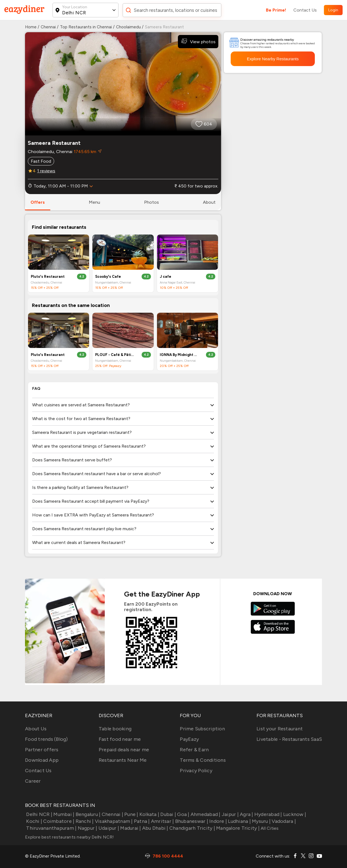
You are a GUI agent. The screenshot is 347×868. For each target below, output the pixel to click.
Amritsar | (162, 821)
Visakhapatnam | (113, 821)
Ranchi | (84, 821)
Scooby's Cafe (108, 277)
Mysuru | (261, 821)
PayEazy (189, 739)
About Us (36, 729)
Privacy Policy (196, 771)
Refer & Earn (194, 750)
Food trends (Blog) (46, 739)
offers (38, 202)
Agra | (246, 814)
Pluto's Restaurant (48, 277)
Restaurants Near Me (123, 760)
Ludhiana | (239, 821)
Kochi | (34, 821)
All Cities (269, 828)
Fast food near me (120, 739)
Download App (42, 760)
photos (152, 202)
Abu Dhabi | (155, 828)
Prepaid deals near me (124, 750)
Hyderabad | (268, 814)
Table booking (115, 729)
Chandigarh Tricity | (192, 828)
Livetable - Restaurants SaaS (289, 739)
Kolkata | (149, 814)
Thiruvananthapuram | (51, 828)
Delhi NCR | (39, 814)
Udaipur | (108, 828)
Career (33, 781)
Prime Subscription (202, 729)
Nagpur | (87, 828)
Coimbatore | (58, 821)
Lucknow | (294, 814)
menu (94, 202)
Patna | (141, 821)
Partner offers (42, 750)
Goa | (183, 814)
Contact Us (305, 10)
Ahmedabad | (205, 814)
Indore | (217, 821)
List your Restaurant (280, 729)
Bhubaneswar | (191, 821)
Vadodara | (283, 821)
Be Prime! (276, 10)
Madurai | (130, 828)
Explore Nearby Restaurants (273, 59)
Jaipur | (230, 814)
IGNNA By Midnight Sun (179, 355)
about (209, 202)
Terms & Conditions (203, 760)
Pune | (131, 814)
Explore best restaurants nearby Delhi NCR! (70, 837)
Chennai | (112, 814)
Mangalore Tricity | (237, 828)
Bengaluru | (87, 814)
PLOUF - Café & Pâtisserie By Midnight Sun (115, 355)
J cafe (166, 277)
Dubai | (168, 814)
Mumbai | (63, 814)
